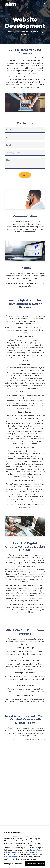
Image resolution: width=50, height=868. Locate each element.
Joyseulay (29, 739)
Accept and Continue (35, 864)
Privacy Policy (10, 852)
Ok (47, 829)
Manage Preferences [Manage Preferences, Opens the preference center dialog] (13, 864)
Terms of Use (36, 850)
